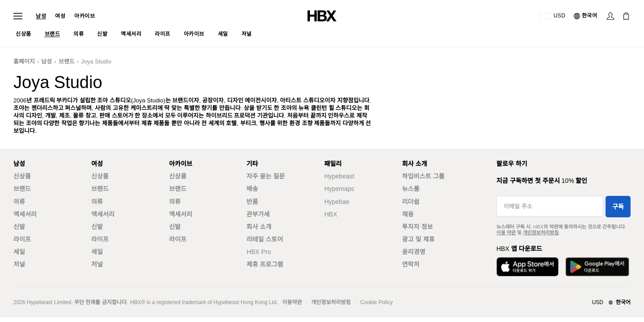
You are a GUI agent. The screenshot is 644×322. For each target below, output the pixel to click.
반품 (252, 202)
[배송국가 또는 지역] (553, 16)
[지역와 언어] (605, 303)
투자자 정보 (417, 227)
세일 (19, 252)
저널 (19, 264)
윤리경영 (414, 252)
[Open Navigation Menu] (18, 16)
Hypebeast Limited (49, 302)
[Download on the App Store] (527, 267)
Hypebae (337, 202)
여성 (60, 16)
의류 (19, 202)
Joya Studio (96, 61)
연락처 (411, 264)
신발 (19, 227)
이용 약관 (506, 233)
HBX (331, 214)
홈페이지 (24, 61)
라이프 (22, 239)
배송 (252, 189)
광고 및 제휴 (418, 239)
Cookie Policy (376, 302)
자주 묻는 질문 (266, 176)
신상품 (22, 176)
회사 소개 (259, 227)
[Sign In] (610, 16)
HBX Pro (258, 252)
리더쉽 (411, 202)
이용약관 (292, 302)
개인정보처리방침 (541, 233)
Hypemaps (339, 189)
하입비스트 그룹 (423, 176)
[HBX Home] (322, 15)
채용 (408, 214)
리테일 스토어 (265, 239)
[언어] (586, 16)
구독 (618, 207)
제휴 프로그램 (265, 264)
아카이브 (85, 16)
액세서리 (25, 214)
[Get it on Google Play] (597, 267)
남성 (41, 16)
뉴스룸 (411, 189)
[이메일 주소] (550, 206)
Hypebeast (339, 176)
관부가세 (258, 214)
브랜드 (67, 61)
